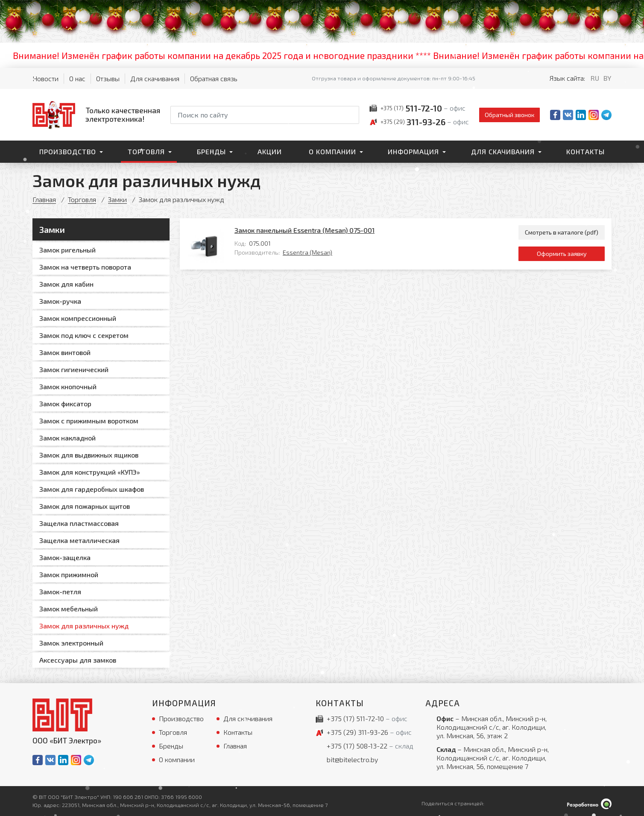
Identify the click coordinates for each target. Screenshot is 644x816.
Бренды (211, 151)
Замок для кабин (66, 284)
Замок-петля (60, 591)
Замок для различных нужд (84, 626)
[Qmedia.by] (589, 804)
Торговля (146, 151)
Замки (117, 199)
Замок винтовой (65, 352)
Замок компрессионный (78, 318)
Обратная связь (214, 78)
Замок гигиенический (74, 369)
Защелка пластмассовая (79, 523)
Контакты (585, 151)
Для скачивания (155, 78)
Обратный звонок (509, 115)
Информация (413, 151)
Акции (270, 151)
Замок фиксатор (65, 404)
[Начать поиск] (352, 115)
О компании (332, 151)
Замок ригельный (67, 250)
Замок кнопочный (68, 386)
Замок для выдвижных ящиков (89, 455)
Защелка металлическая (79, 540)
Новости (45, 78)
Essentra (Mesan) (307, 252)
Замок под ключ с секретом (84, 335)
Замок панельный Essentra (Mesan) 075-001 (304, 230)
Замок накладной (67, 438)
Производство (68, 151)
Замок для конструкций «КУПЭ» (90, 472)
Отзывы (108, 78)
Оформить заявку (562, 254)
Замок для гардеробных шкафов (92, 489)
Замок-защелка (65, 557)
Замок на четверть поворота (85, 267)
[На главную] (96, 114)
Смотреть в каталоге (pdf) (562, 232)
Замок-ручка (60, 301)
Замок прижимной (69, 574)
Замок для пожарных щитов (85, 506)
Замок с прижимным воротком (89, 421)
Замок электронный (71, 643)
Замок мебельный (69, 609)
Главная (44, 199)
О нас (77, 78)
